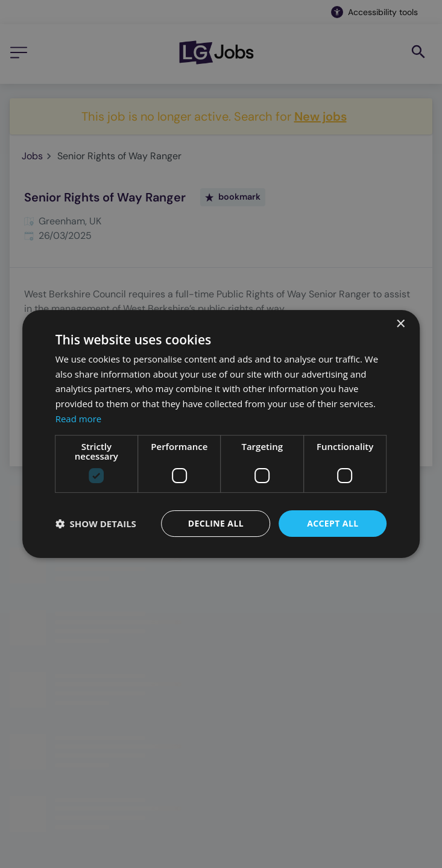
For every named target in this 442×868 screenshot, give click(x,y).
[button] (96, 524)
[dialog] (221, 434)
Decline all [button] (216, 523)
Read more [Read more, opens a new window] (79, 419)
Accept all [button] (333, 523)
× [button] (400, 324)
